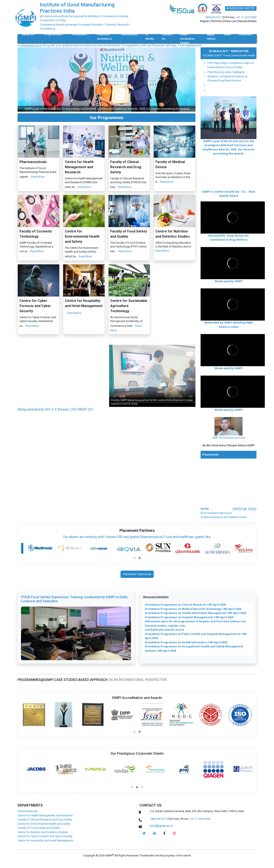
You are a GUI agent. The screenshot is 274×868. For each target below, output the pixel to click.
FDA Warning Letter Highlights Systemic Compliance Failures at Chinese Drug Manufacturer (227, 76)
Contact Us (167, 37)
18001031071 (213, 17)
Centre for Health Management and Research (45, 815)
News (227, 34)
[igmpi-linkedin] (155, 833)
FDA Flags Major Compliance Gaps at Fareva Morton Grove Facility (231, 65)
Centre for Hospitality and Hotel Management (45, 840)
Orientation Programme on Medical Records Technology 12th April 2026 (193, 612)
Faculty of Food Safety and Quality (39, 828)
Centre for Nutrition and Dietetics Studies (43, 832)
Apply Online (211, 37)
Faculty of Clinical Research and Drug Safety (45, 819)
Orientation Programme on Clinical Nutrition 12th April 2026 (185, 604)
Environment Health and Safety (253, 55)
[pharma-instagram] (174, 833)
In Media (150, 37)
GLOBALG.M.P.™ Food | (220, 55)
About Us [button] (28, 34)
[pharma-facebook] (164, 833)
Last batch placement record (164, 633)
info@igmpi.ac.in (39, 45)
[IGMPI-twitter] (144, 833)
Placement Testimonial (137, 574)
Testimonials (129, 34)
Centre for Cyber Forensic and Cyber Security (45, 836)
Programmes (53, 34)
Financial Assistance (104, 37)
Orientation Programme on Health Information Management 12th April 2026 (195, 617)
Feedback (246, 34)
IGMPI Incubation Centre (187, 39)
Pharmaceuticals (28, 811)
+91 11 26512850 (246, 17)
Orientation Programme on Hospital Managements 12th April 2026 (189, 621)
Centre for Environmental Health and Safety (44, 824)
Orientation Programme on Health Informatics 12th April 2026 (186, 646)
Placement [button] (80, 34)
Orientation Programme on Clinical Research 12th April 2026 (185, 608)
